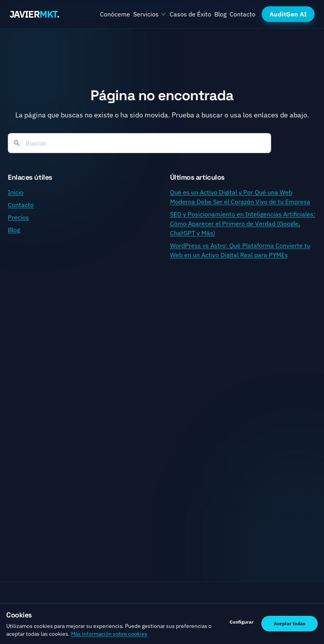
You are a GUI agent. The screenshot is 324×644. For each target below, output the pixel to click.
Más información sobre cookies (109, 634)
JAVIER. (34, 14)
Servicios (150, 14)
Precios (18, 217)
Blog (220, 14)
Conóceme (115, 14)
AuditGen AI (288, 14)
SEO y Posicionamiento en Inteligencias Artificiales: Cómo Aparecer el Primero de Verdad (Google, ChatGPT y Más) (243, 224)
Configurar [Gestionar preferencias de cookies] (242, 622)
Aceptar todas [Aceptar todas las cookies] (290, 623)
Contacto (243, 14)
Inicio (16, 192)
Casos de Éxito (190, 14)
